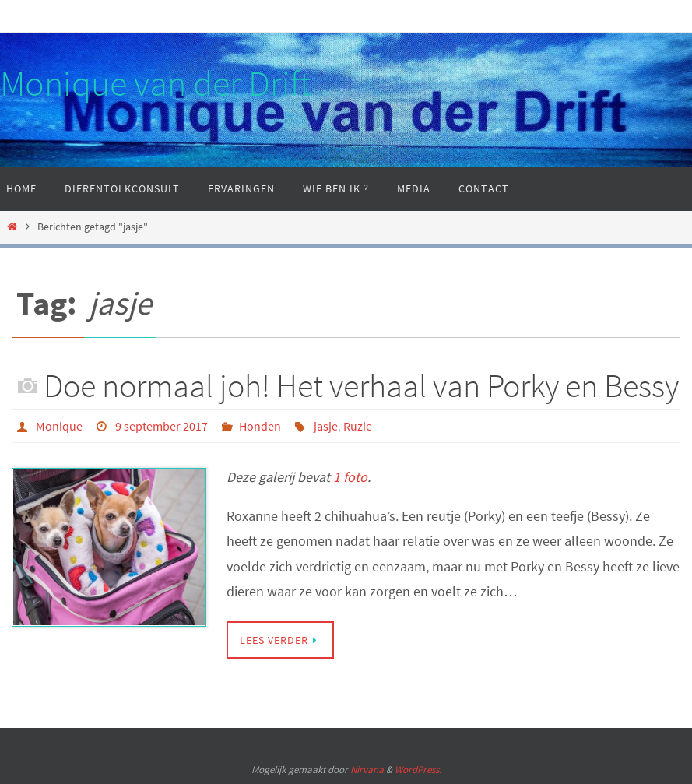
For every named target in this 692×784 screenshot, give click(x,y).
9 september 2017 (162, 426)
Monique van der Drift (155, 83)
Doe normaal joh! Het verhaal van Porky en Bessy (361, 385)
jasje (326, 426)
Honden (260, 426)
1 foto (350, 477)
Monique (59, 426)
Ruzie (358, 426)
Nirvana (367, 770)
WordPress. (418, 770)
